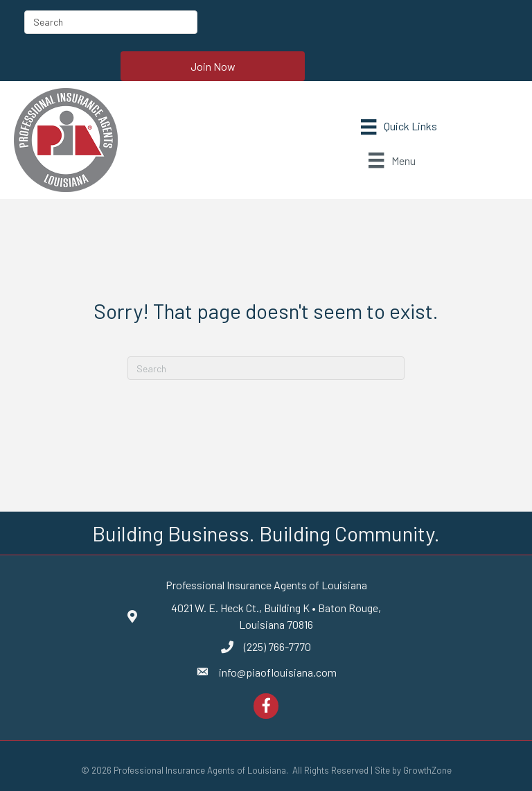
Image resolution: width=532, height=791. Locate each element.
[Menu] (399, 127)
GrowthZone (427, 770)
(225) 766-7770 (277, 646)
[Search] (266, 368)
